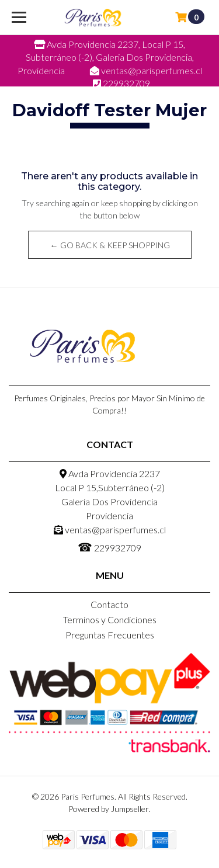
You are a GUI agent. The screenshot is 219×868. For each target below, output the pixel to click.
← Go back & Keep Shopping (109, 245)
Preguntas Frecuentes (110, 635)
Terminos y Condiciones (110, 619)
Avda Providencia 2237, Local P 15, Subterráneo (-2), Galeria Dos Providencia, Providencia (106, 57)
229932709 (109, 547)
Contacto (109, 604)
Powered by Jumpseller (109, 809)
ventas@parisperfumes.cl (110, 530)
